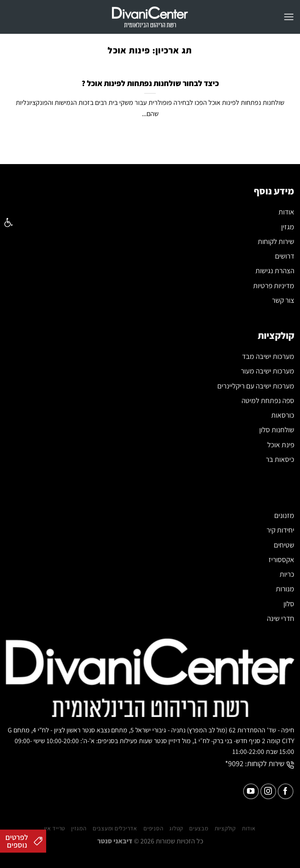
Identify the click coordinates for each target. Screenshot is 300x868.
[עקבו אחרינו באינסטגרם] (268, 807)
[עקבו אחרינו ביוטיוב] (251, 807)
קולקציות (225, 844)
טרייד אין (55, 844)
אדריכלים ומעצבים (115, 844)
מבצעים (199, 844)
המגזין (79, 844)
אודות (249, 844)
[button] (8, 222)
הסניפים (153, 844)
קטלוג (176, 844)
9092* (234, 779)
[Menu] (288, 17)
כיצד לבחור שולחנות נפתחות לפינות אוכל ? (150, 83)
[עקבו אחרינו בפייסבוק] (286, 807)
